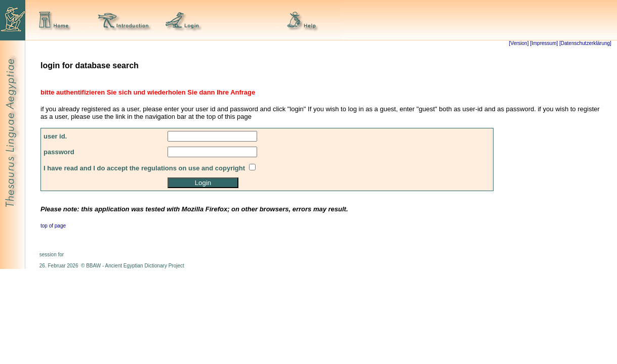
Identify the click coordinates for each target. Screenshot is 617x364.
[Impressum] (544, 43)
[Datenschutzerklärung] (585, 43)
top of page (53, 226)
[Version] (519, 43)
